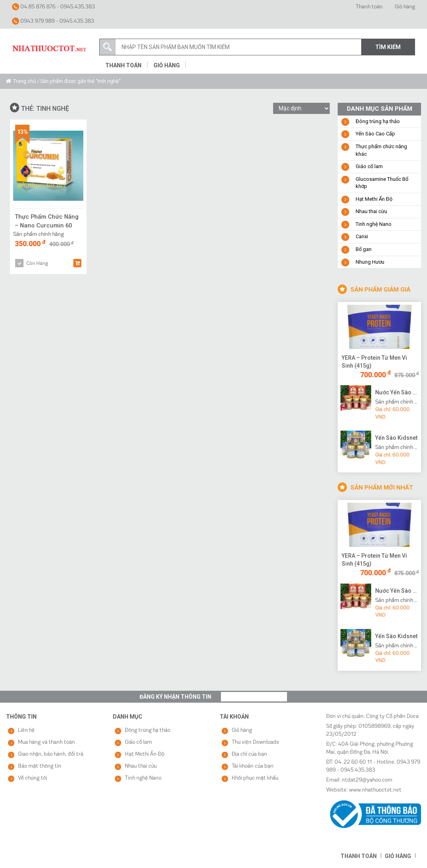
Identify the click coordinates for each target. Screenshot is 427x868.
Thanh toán (369, 7)
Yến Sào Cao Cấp (375, 134)
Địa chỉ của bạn (249, 754)
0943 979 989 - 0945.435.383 (53, 21)
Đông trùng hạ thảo (378, 121)
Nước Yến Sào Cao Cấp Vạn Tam (397, 392)
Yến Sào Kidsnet (396, 438)
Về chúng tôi (32, 778)
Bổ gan (364, 249)
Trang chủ (25, 81)
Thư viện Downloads (255, 742)
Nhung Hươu (370, 262)
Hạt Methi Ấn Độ (374, 199)
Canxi (362, 236)
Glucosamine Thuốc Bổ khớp (382, 183)
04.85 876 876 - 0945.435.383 (53, 7)
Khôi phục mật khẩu (255, 778)
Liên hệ (26, 730)
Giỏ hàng (405, 7)
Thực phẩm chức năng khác (381, 150)
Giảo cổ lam (369, 166)
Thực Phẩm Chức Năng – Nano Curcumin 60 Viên (47, 221)
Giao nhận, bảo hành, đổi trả (51, 754)
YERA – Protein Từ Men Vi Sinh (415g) (374, 362)
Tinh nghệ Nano (374, 224)
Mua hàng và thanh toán (46, 742)
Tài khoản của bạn (253, 766)
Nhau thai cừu (371, 211)
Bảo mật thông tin (40, 766)
